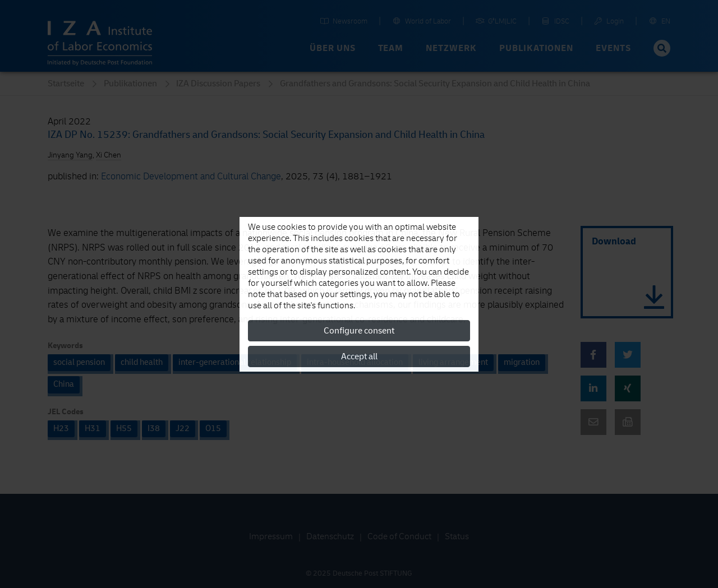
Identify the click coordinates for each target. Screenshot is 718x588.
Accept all (359, 356)
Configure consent (359, 331)
